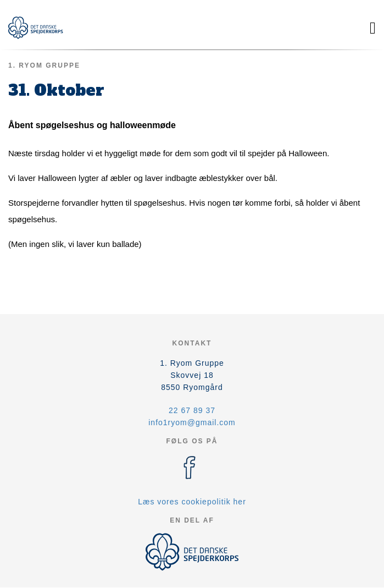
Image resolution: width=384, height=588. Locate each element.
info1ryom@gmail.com (192, 422)
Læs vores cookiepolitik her (192, 502)
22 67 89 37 (192, 410)
